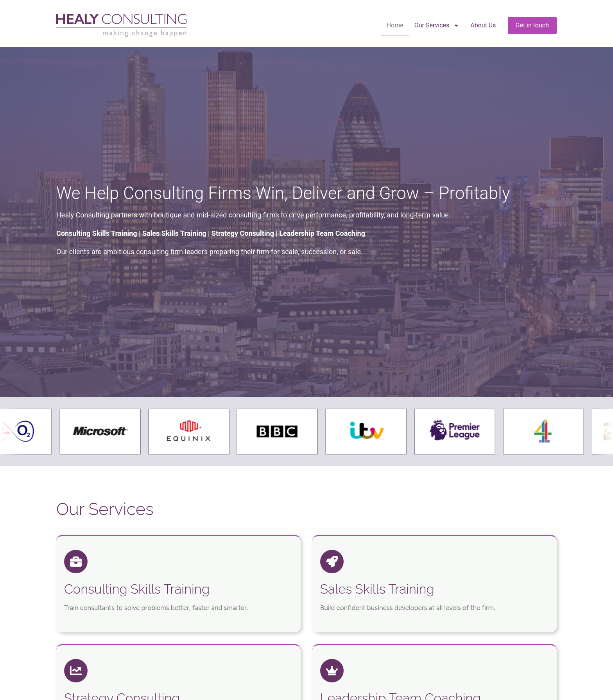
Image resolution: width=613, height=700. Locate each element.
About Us (483, 25)
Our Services (437, 25)
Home (395, 25)
